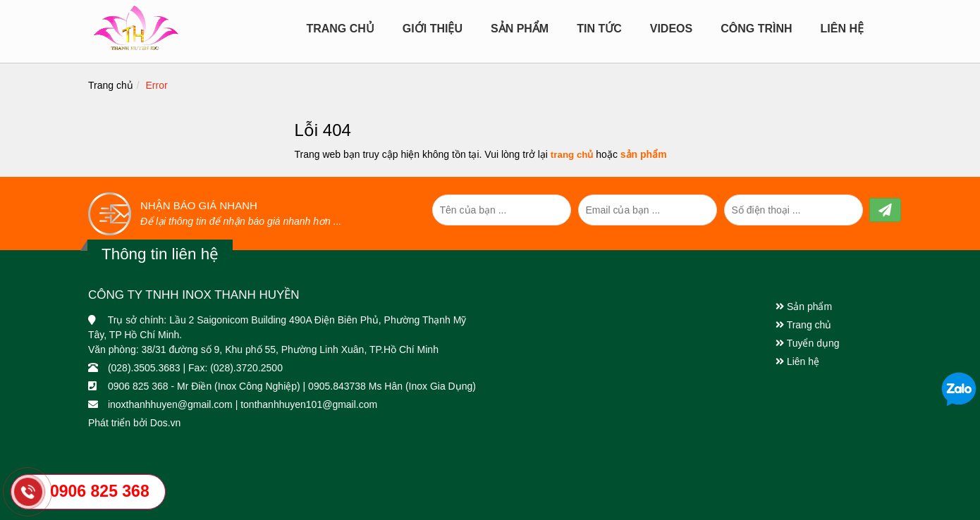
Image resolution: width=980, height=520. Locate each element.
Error (157, 85)
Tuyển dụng (808, 343)
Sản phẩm (804, 307)
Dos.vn (166, 423)
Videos (671, 29)
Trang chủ (340, 29)
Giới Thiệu (433, 29)
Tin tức (599, 29)
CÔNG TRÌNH (756, 29)
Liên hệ (842, 29)
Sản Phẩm (520, 29)
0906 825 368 (100, 491)
